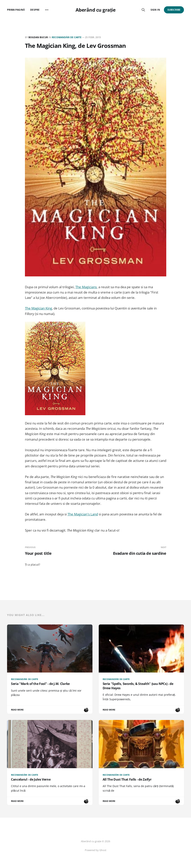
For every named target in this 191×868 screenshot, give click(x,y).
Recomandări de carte (67, 37)
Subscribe (174, 10)
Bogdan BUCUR (38, 37)
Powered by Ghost (96, 850)
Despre (35, 10)
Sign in (155, 10)
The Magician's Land (83, 514)
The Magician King (38, 308)
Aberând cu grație (96, 10)
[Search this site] (143, 10)
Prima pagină (16, 10)
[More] (47, 10)
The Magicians (86, 287)
